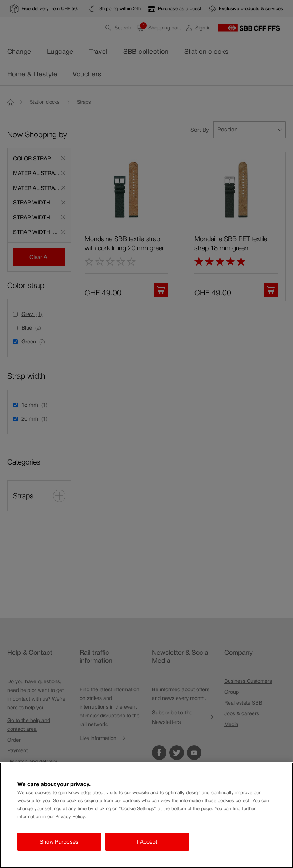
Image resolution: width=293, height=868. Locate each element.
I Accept (147, 842)
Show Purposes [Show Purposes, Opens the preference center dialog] (59, 842)
